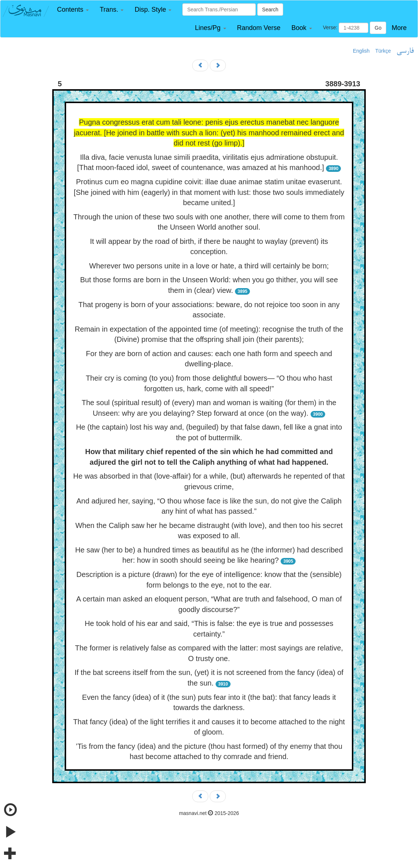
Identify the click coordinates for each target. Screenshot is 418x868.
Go (378, 28)
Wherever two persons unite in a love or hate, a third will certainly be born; (209, 266)
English (361, 51)
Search (270, 10)
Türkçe (383, 51)
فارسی (405, 51)
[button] (73, 10)
